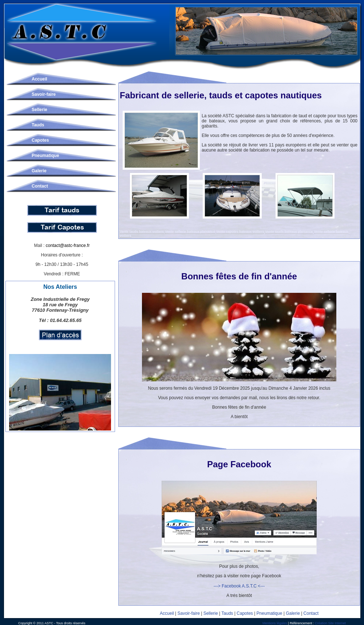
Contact (40, 186)
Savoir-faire (44, 94)
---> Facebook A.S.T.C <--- (239, 586)
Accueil (39, 79)
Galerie (39, 171)
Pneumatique (45, 156)
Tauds (38, 125)
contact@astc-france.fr (68, 245)
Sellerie (39, 110)
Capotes (40, 140)
